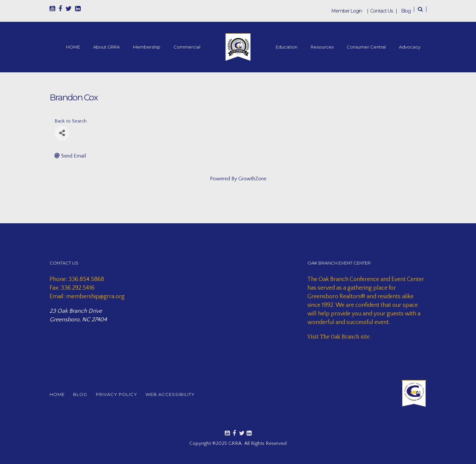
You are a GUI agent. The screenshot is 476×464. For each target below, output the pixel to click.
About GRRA (106, 47)
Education (287, 47)
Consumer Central (366, 47)
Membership (147, 47)
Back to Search (71, 121)
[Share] (62, 133)
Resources (322, 47)
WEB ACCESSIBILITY (180, 394)
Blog (406, 11)
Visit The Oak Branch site (338, 337)
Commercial (187, 47)
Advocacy (410, 47)
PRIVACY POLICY (123, 394)
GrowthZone (252, 179)
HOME (73, 47)
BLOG (83, 394)
